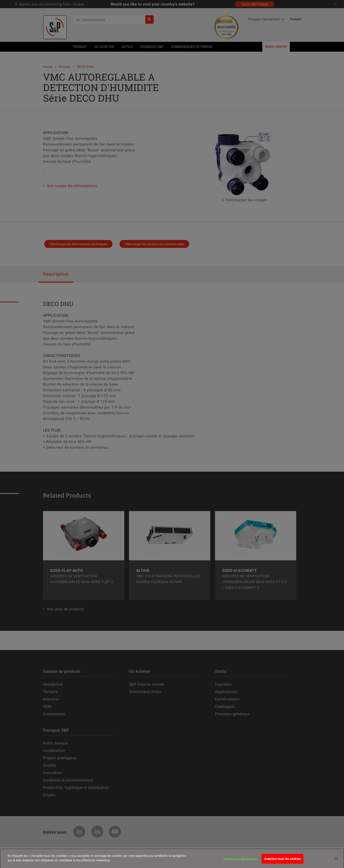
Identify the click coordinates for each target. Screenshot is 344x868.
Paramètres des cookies (240, 861)
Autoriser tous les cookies (282, 861)
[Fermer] (336, 860)
